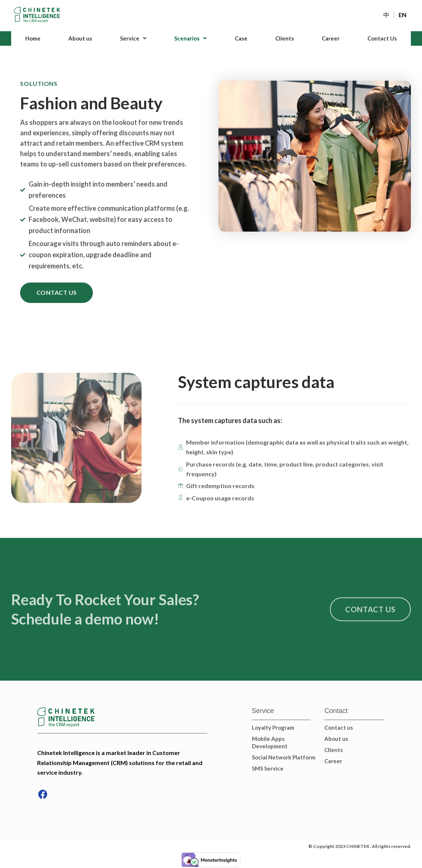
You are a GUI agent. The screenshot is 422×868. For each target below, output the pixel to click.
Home (33, 38)
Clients (284, 38)
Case (241, 38)
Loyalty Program (273, 728)
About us (80, 38)
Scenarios (191, 38)
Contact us (339, 728)
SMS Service (268, 769)
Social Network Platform (284, 758)
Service (133, 38)
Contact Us (382, 38)
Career (330, 38)
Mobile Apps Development (270, 743)
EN (402, 15)
